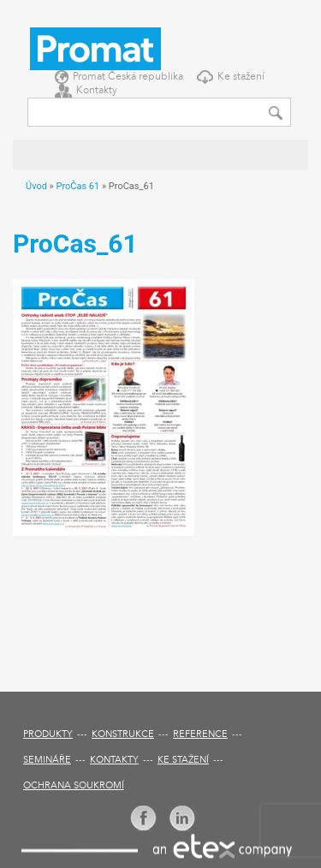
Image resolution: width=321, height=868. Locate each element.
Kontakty (97, 91)
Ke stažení (241, 77)
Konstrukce (123, 735)
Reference (200, 735)
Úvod (36, 186)
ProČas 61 (77, 186)
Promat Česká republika (128, 77)
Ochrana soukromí (74, 786)
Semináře (47, 761)
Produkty (48, 735)
